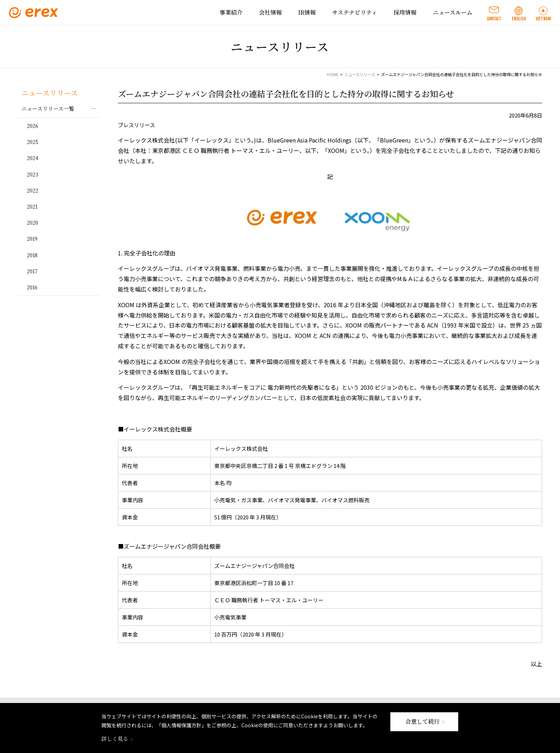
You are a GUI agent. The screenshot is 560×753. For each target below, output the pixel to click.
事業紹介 (231, 12)
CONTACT (494, 19)
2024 (32, 158)
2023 (32, 174)
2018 (32, 255)
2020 (32, 223)
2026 (32, 126)
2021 (32, 206)
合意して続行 (424, 721)
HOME (332, 74)
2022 (32, 190)
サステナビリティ (355, 12)
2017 (32, 271)
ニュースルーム (453, 12)
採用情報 (405, 12)
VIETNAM (543, 19)
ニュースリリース (360, 74)
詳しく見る (117, 739)
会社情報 (270, 12)
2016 (32, 287)
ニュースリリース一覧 (48, 108)
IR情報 (307, 12)
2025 (32, 142)
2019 (32, 239)
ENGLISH (519, 19)
